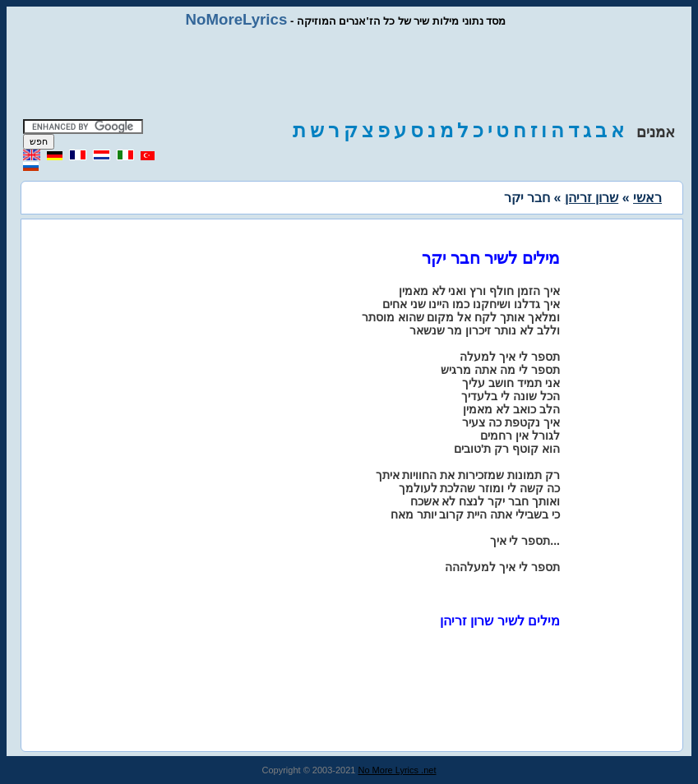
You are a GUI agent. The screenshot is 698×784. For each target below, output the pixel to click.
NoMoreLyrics (237, 19)
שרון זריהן (592, 198)
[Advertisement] (349, 74)
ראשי (647, 198)
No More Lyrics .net (398, 770)
